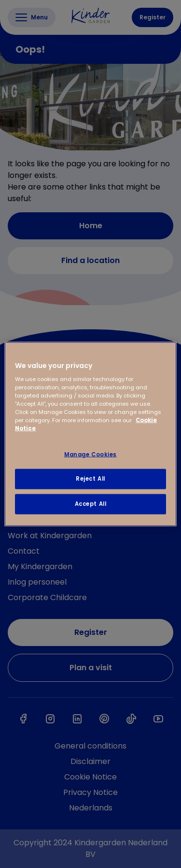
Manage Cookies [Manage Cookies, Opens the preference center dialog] (90, 454)
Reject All (90, 479)
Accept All (91, 504)
